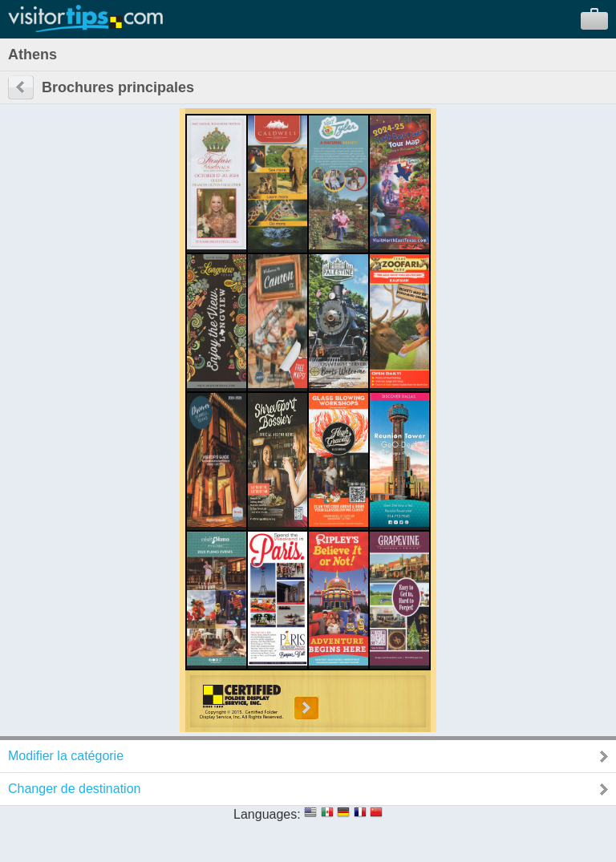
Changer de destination (74, 789)
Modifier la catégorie (66, 756)
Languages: (267, 814)
